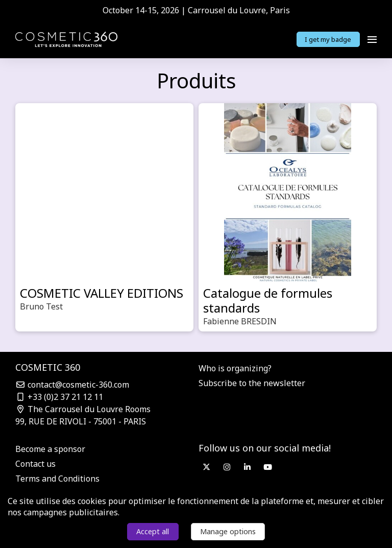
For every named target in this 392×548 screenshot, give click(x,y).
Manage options (228, 531)
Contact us (35, 464)
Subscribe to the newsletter (252, 383)
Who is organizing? (235, 368)
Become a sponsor (50, 449)
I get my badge (328, 39)
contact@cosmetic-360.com (72, 385)
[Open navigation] (372, 39)
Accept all (153, 531)
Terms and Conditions (57, 479)
